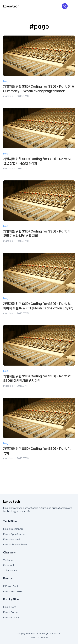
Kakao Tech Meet (13, 591)
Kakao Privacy (11, 617)
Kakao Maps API (12, 539)
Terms (33, 638)
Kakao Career (11, 612)
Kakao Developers (13, 528)
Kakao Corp (10, 607)
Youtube (8, 560)
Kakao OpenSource (14, 534)
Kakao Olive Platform (15, 544)
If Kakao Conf (11, 586)
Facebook (9, 565)
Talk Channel (10, 570)
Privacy (42, 638)
